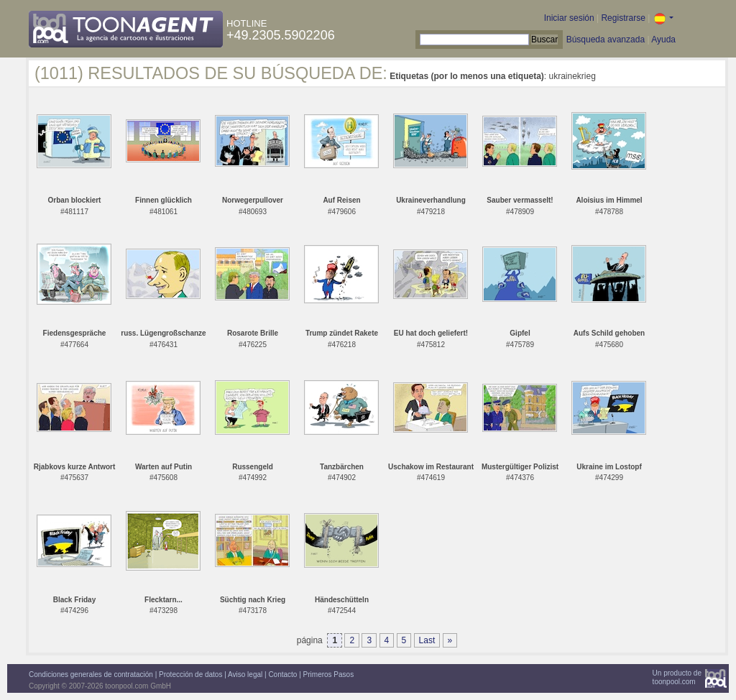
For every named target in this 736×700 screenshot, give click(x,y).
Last (427, 640)
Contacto (282, 674)
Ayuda (663, 40)
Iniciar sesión (569, 18)
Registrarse (623, 18)
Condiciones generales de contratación (91, 674)
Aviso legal (245, 674)
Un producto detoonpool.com (677, 677)
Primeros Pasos (329, 674)
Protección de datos (190, 674)
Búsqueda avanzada (606, 40)
